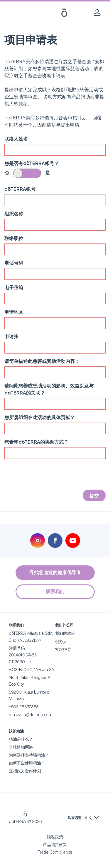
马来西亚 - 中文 (80, 818)
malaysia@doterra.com (31, 715)
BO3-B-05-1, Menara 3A (32, 669)
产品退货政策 (55, 844)
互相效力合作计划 (25, 771)
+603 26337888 (24, 707)
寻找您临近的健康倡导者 (55, 573)
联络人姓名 (16, 139)
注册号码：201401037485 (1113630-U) (23, 655)
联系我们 (55, 592)
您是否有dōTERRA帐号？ (32, 163)
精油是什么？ (21, 739)
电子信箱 (14, 288)
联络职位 (14, 238)
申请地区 (14, 312)
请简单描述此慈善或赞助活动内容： (42, 361)
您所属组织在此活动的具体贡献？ (40, 417)
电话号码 (14, 263)
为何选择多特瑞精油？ (29, 755)
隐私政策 (55, 837)
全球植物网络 (21, 747)
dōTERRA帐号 (20, 189)
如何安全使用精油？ (27, 763)
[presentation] (49, 475)
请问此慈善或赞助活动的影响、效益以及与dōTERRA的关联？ (49, 389)
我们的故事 (65, 633)
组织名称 (14, 214)
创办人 (61, 641)
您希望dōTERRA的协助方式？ (36, 442)
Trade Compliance (55, 852)
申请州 (11, 337)
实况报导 (63, 649)
